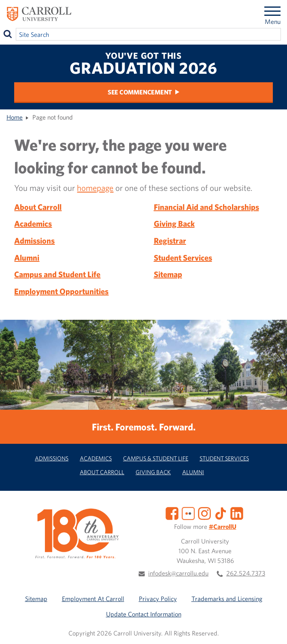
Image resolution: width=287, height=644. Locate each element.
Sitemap (168, 274)
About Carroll (38, 207)
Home (15, 117)
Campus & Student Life (156, 458)
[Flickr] (188, 513)
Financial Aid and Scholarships (206, 207)
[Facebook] (172, 513)
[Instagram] (204, 513)
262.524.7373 (246, 573)
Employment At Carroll (93, 599)
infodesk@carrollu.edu (178, 573)
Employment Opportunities (61, 291)
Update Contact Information (144, 614)
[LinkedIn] (237, 513)
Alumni (27, 258)
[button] (272, 629)
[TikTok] (221, 513)
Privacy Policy (158, 599)
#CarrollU (223, 526)
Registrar (170, 241)
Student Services (183, 258)
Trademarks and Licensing (227, 599)
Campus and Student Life (57, 274)
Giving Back (174, 224)
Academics (33, 224)
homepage (95, 188)
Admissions (34, 241)
